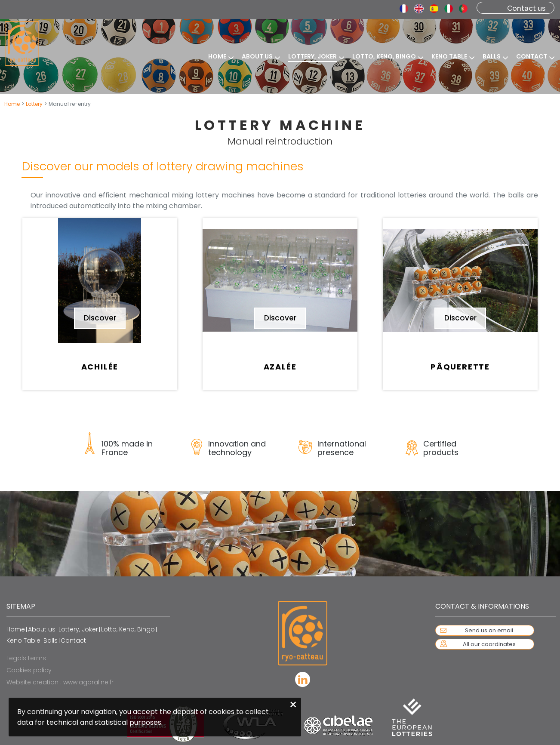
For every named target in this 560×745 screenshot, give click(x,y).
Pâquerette (460, 367)
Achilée (100, 367)
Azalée (280, 367)
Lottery (34, 104)
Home (12, 104)
